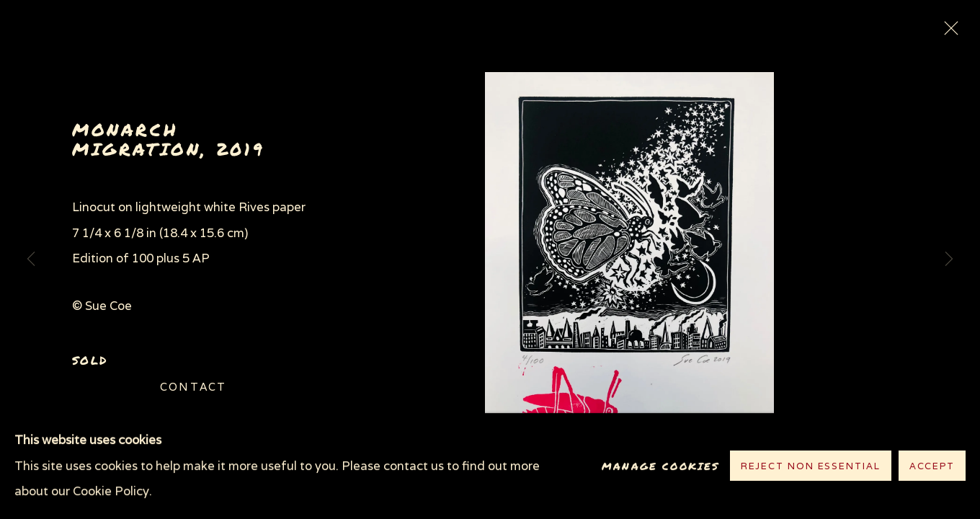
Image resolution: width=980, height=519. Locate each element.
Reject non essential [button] (811, 467)
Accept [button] (932, 467)
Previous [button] (31, 259)
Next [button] (949, 259)
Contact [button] (193, 387)
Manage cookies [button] (660, 466)
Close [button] (948, 32)
